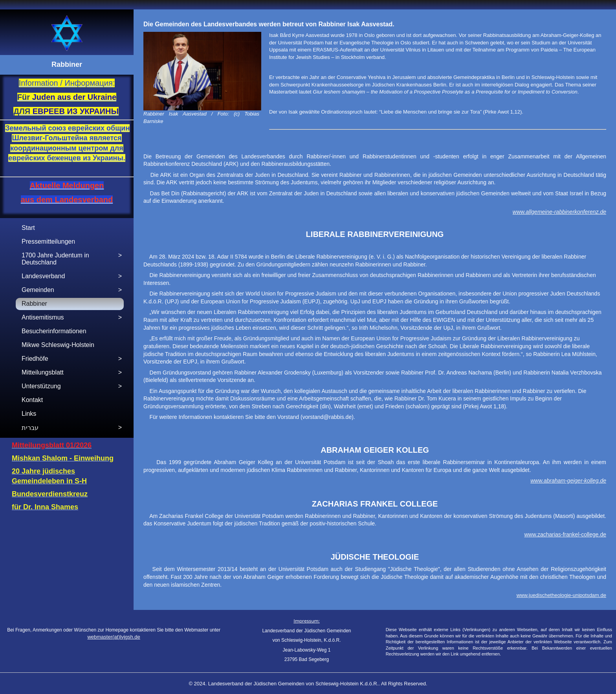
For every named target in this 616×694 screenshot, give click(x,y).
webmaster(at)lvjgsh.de (114, 637)
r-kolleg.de (593, 481)
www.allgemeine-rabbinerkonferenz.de (559, 212)
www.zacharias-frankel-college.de (565, 534)
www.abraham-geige (555, 481)
